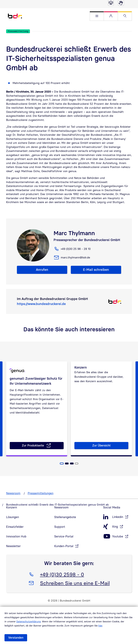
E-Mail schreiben (96, 270)
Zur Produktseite (43, 453)
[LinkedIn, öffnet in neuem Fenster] (118, 524)
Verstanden (16, 638)
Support (60, 534)
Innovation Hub (16, 543)
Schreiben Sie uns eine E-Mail (75, 589)
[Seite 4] (77, 470)
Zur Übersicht (102, 453)
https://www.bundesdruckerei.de (41, 304)
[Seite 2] (67, 470)
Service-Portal (64, 543)
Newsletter (13, 553)
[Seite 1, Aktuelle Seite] (62, 470)
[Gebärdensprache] (121, 3)
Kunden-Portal (64, 553)
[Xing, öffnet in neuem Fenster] (118, 534)
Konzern (11, 514)
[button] (97, 16)
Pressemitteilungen (41, 500)
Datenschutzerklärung (29, 621)
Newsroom (13, 500)
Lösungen (12, 524)
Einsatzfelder (15, 534)
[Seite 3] (72, 470)
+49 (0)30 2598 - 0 (62, 581)
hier (100, 626)
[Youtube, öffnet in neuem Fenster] (118, 543)
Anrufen (42, 270)
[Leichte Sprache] (111, 3)
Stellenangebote (65, 524)
